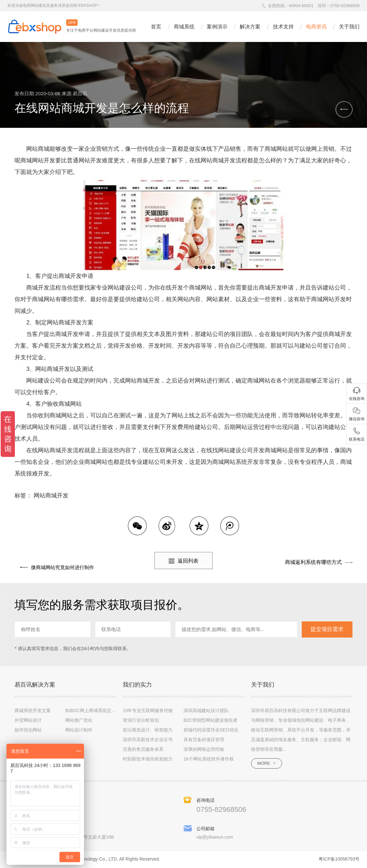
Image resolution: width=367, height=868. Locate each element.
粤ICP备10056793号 (339, 860)
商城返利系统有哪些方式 (313, 562)
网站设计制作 (79, 730)
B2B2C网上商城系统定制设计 (95, 711)
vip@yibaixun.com (215, 838)
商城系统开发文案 (33, 711)
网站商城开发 (51, 495)
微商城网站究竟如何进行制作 (59, 562)
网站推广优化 (79, 720)
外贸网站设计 (28, 720)
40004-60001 (301, 6)
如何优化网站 (28, 730)
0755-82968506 (345, 6)
